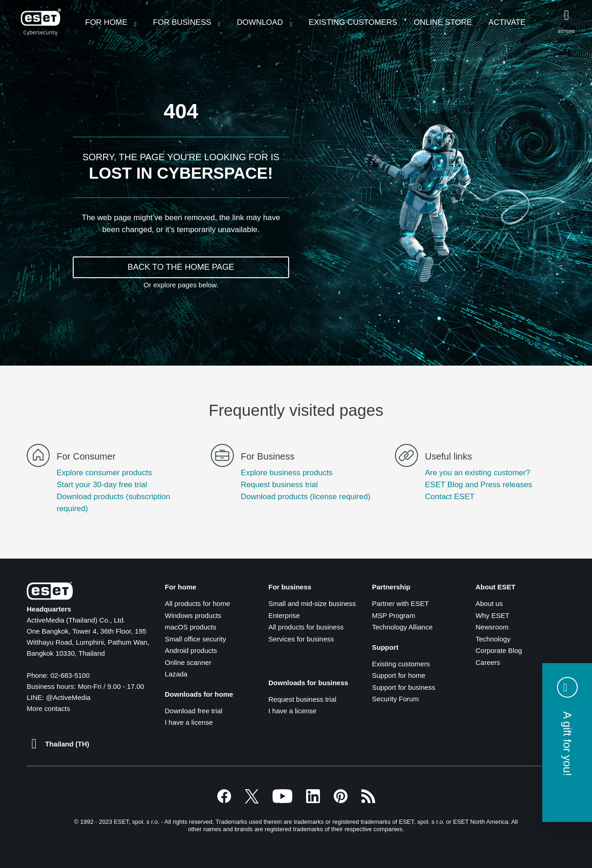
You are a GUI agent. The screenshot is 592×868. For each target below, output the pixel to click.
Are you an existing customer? (478, 473)
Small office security (195, 639)
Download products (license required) (306, 497)
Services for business (301, 639)
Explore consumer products (104, 473)
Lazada (176, 674)
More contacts (48, 708)
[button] (567, 743)
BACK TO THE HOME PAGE (181, 267)
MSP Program (394, 615)
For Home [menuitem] (107, 22)
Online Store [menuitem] (443, 22)
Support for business (404, 687)
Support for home (399, 675)
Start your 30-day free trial (102, 485)
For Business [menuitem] (183, 22)
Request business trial (279, 485)
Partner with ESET (400, 603)
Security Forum (395, 699)
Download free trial (194, 711)
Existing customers (401, 664)
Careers (488, 662)
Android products (191, 650)
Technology (493, 639)
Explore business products (287, 473)
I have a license (189, 722)
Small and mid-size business (312, 603)
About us (489, 603)
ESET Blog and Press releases (479, 485)
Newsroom (492, 627)
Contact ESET (450, 497)
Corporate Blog (499, 650)
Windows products (193, 615)
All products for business (306, 627)
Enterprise (284, 615)
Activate (507, 22)
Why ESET (492, 615)
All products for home (197, 603)
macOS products (191, 627)
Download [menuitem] (261, 22)
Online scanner (188, 662)
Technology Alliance (402, 627)
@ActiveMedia (68, 697)
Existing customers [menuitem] (353, 22)
